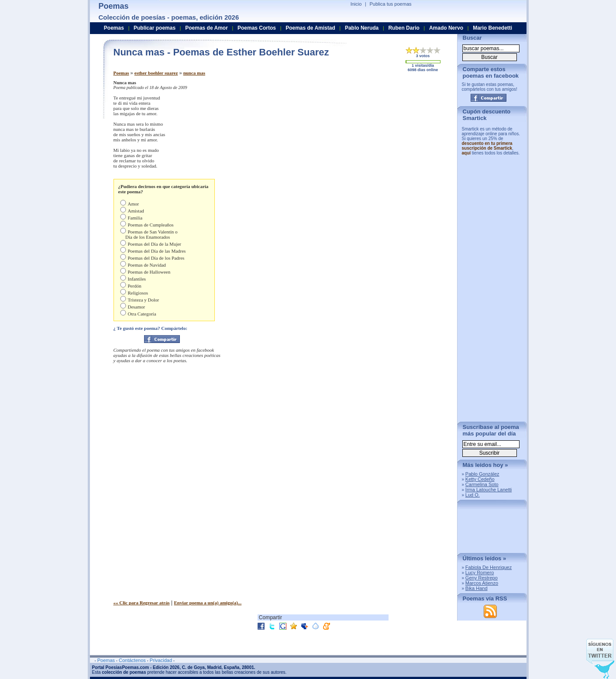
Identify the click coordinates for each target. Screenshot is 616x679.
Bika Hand (477, 588)
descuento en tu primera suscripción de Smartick (487, 146)
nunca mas (194, 73)
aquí (466, 153)
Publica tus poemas (391, 4)
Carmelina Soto (482, 484)
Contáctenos (132, 660)
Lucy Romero (480, 573)
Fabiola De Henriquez (489, 567)
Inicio (356, 4)
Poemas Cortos (257, 28)
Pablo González (482, 474)
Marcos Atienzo (482, 583)
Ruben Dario (404, 28)
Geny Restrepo (482, 578)
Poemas (121, 73)
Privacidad (161, 660)
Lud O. (473, 495)
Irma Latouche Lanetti (489, 490)
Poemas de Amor (206, 28)
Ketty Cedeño (480, 479)
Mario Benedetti (492, 28)
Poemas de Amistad (310, 28)
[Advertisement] (378, 141)
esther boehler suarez (156, 73)
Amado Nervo (446, 28)
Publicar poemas (155, 28)
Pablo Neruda (362, 28)
